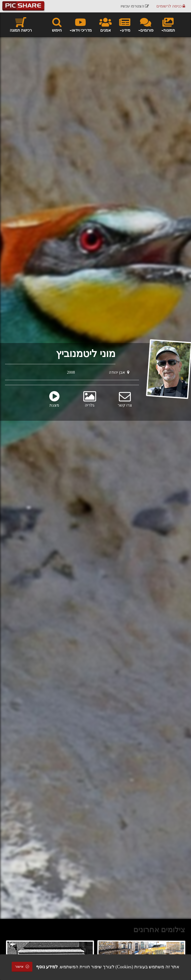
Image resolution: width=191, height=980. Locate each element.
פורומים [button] (146, 24)
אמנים (105, 24)
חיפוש (57, 24)
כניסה (171, 6)
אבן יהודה (119, 372)
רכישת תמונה (21, 24)
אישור (22, 967)
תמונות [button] (168, 24)
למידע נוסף (47, 967)
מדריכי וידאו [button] (80, 24)
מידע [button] (125, 24)
